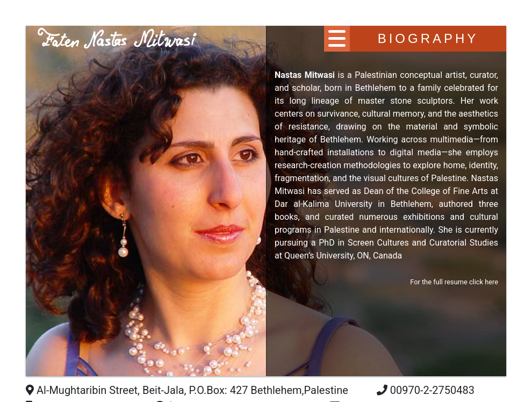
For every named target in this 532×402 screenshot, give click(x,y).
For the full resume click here (454, 282)
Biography (428, 38)
